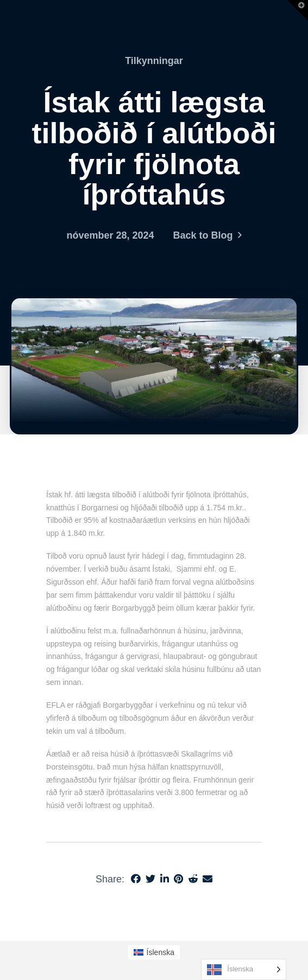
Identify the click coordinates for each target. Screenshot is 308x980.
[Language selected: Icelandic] (244, 969)
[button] (298, 10)
